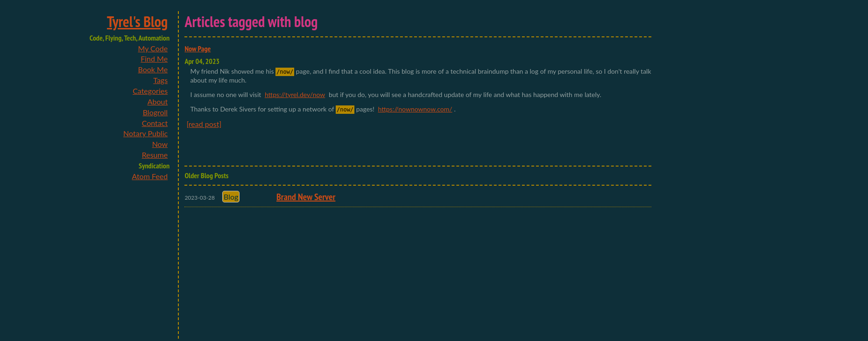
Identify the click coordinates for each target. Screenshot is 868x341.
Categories (150, 91)
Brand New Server (306, 197)
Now (160, 144)
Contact (155, 123)
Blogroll (155, 112)
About (158, 101)
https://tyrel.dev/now (295, 94)
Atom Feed (150, 176)
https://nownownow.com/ (415, 109)
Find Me (154, 59)
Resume (155, 155)
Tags (160, 80)
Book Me (153, 69)
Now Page (198, 49)
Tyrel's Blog (137, 21)
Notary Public (145, 133)
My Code (153, 48)
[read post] (204, 124)
